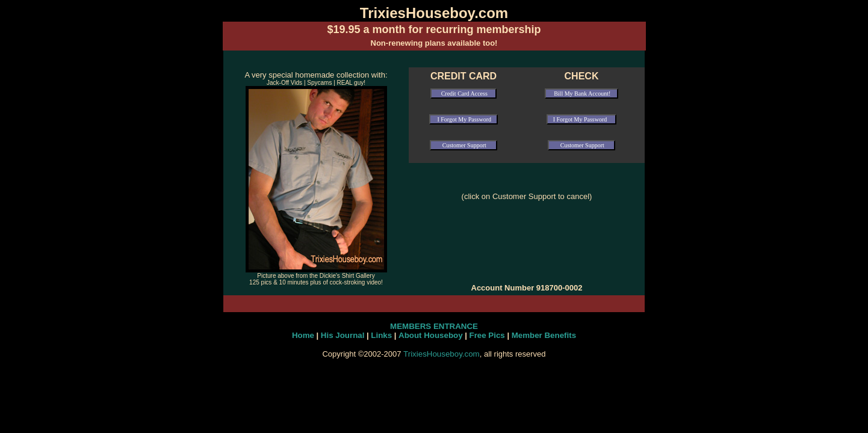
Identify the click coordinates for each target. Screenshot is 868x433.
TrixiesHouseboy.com (442, 354)
